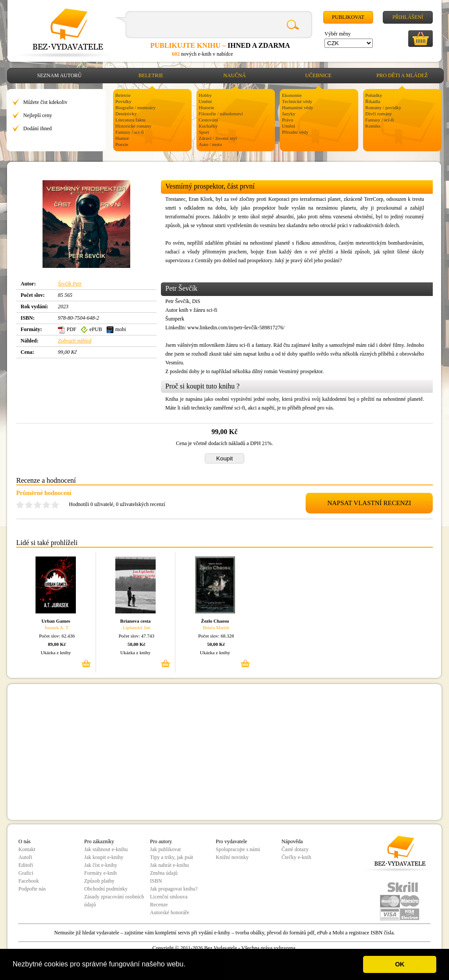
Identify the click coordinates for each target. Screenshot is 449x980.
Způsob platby (99, 881)
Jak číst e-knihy (101, 865)
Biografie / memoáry (135, 107)
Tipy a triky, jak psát (171, 857)
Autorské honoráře (170, 912)
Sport (204, 132)
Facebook (29, 881)
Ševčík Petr (70, 284)
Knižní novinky (232, 857)
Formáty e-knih (100, 873)
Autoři (25, 857)
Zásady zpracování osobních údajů (114, 901)
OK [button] (400, 964)
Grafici (26, 873)
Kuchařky (208, 126)
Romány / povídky (383, 107)
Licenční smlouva (169, 897)
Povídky (123, 101)
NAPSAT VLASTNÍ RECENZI (369, 503)
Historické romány (133, 126)
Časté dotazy (295, 849)
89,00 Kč (57, 644)
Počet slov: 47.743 (136, 636)
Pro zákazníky (99, 841)
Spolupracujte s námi (238, 849)
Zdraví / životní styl (218, 138)
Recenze (159, 905)
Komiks (373, 126)
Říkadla (373, 101)
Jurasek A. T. (57, 627)
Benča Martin (216, 627)
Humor (122, 138)
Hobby (205, 95)
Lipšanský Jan (137, 627)
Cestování (208, 120)
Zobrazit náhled (75, 341)
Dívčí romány (379, 114)
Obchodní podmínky (106, 889)
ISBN (156, 881)
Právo (288, 120)
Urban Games (56, 621)
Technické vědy (297, 101)
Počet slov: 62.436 (57, 636)
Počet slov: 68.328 (216, 636)
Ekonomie (292, 95)
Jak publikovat (165, 849)
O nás (25, 841)
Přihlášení (408, 17)
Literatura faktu (130, 120)
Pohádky (374, 95)
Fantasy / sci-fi (130, 132)
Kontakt (27, 849)
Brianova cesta (135, 621)
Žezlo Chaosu (215, 621)
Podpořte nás (32, 889)
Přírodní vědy (295, 132)
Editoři (26, 865)
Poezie (122, 144)
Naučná (234, 75)
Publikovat (348, 17)
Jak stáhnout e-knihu (106, 849)
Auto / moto (210, 144)
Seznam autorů (59, 75)
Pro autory (161, 841)
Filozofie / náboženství (221, 114)
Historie (206, 107)
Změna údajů (164, 873)
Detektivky (126, 114)
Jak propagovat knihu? (174, 889)
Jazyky (289, 114)
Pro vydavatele (232, 841)
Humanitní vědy (298, 107)
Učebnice (318, 75)
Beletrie (151, 75)
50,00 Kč (137, 644)
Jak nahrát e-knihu (169, 865)
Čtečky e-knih (296, 857)
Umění (205, 101)
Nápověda (292, 841)
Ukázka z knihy (56, 652)
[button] (189, 965)
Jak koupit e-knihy (104, 857)
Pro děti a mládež (402, 75)
